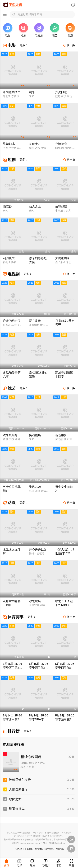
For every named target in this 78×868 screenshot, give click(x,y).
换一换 (69, 45)
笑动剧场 (35, 435)
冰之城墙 (35, 601)
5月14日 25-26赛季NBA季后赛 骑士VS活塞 (39, 719)
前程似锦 (61, 207)
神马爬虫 (39, 849)
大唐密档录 (63, 258)
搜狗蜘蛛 (49, 849)
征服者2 (34, 144)
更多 (24, 45)
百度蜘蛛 (29, 849)
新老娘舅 (61, 435)
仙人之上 (35, 207)
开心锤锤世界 (38, 550)
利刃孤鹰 (9, 258)
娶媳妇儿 (9, 144)
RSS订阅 (18, 849)
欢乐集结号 (10, 435)
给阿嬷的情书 (12, 92)
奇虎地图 (60, 849)
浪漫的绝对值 (12, 321)
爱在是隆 (35, 321)
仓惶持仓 (61, 144)
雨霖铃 (7, 207)
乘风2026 (35, 487)
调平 (32, 92)
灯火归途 (61, 92)
